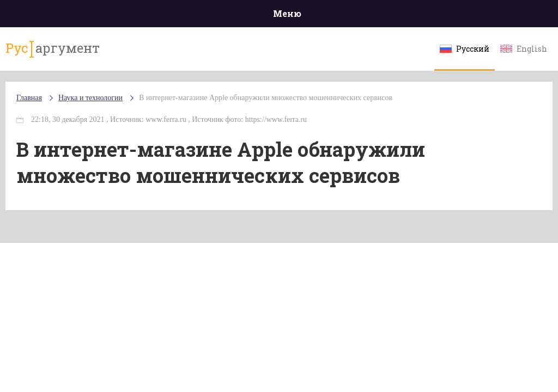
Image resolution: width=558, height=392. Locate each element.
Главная (29, 98)
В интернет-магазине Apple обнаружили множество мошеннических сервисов (266, 98)
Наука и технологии (90, 98)
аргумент (53, 48)
